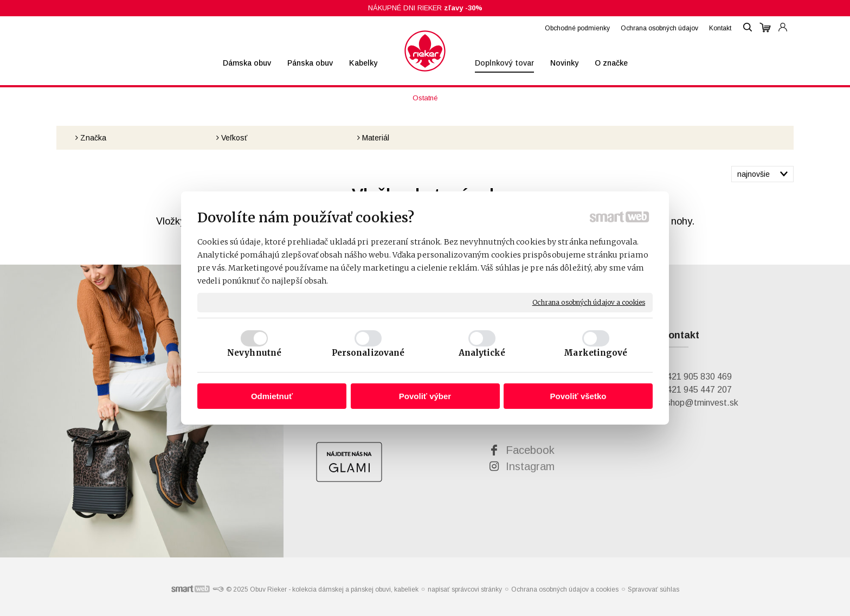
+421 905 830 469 (697, 377)
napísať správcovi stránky (465, 589)
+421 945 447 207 (697, 390)
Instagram (530, 466)
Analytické (482, 353)
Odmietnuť (272, 396)
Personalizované (368, 353)
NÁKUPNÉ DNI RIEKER (425, 8)
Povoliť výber (425, 396)
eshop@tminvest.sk (700, 403)
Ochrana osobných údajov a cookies (589, 302)
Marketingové (595, 353)
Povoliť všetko (578, 396)
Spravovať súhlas (653, 589)
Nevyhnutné (254, 353)
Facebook (530, 450)
